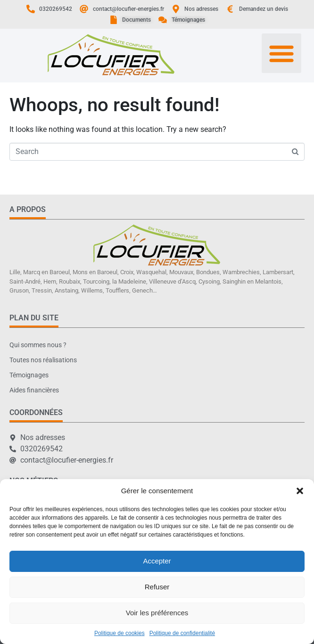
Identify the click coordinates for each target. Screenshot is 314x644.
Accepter (157, 561)
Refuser (157, 587)
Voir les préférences (157, 613)
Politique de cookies (120, 633)
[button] (300, 491)
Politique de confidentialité (182, 633)
